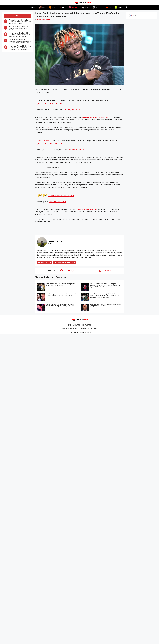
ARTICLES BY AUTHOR (44, 262)
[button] (127, 7)
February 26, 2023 (75, 150)
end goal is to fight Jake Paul (86, 209)
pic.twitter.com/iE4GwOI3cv (50, 144)
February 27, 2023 (71, 110)
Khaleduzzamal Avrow (64, 262)
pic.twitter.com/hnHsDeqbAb (61, 196)
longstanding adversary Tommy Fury (95, 117)
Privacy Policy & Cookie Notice (74, 328)
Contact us (86, 325)
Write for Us (93, 328)
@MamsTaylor (44, 140)
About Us (76, 325)
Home (33, 7)
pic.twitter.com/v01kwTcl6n (50, 104)
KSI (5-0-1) (50, 127)
